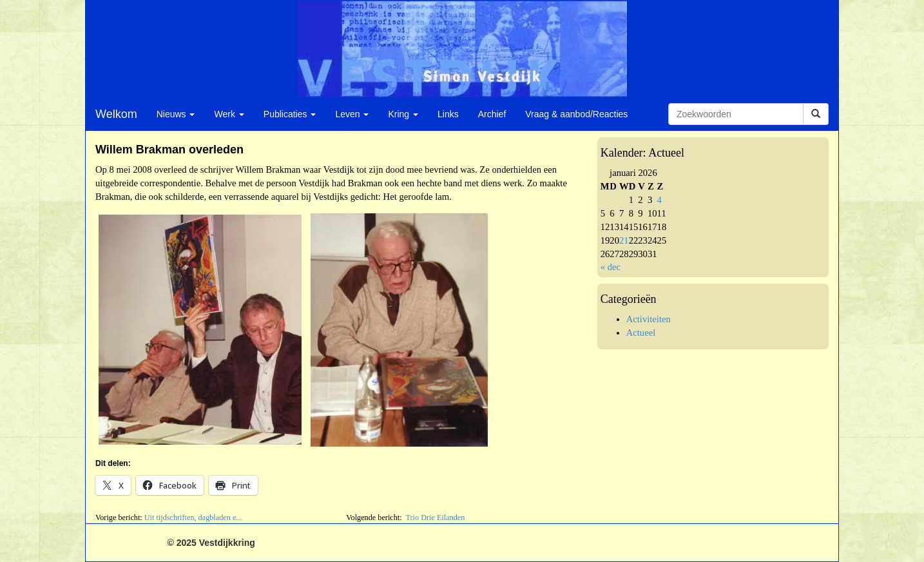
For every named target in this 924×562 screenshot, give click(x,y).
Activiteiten (649, 319)
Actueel (641, 333)
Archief (492, 114)
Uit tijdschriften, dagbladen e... (193, 518)
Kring (403, 114)
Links (448, 114)
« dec (611, 267)
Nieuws (176, 114)
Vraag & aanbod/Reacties (576, 114)
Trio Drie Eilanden (435, 518)
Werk (229, 114)
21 (624, 240)
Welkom (116, 114)
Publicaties (290, 114)
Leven (352, 114)
